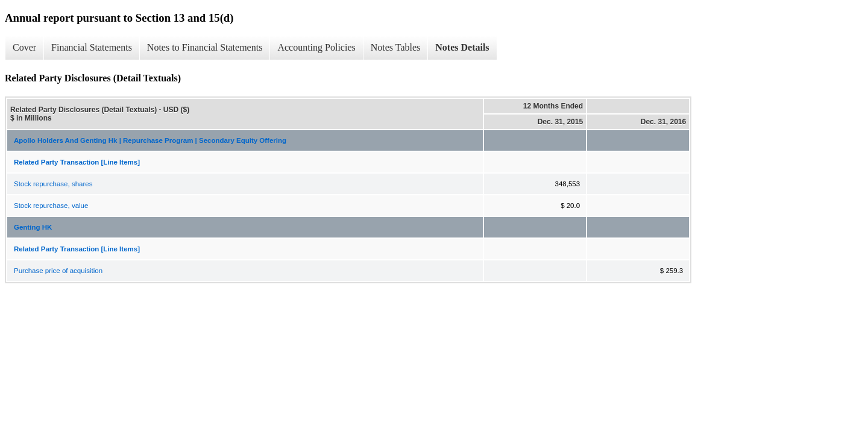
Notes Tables (396, 47)
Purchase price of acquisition (58, 271)
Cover (24, 47)
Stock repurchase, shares (53, 184)
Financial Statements (92, 47)
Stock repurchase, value (51, 206)
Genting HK (33, 227)
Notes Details (462, 47)
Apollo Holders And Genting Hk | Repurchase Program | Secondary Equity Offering (150, 140)
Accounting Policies (316, 47)
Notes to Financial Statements (205, 47)
